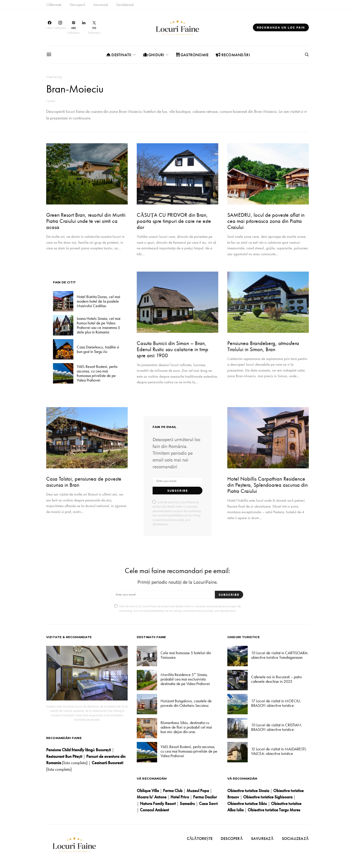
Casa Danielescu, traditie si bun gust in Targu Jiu (98, 349)
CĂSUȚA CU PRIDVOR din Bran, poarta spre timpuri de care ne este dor (174, 221)
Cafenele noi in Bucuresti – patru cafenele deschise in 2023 (276, 679)
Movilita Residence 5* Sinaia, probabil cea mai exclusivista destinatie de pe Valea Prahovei (185, 679)
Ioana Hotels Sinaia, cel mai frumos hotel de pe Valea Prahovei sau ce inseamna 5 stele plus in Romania (99, 325)
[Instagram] (60, 27)
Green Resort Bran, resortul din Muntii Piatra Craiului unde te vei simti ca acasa (86, 221)
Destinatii (119, 55)
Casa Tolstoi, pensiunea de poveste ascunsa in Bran (84, 482)
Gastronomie (192, 55)
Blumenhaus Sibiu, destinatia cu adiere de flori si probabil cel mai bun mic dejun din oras (186, 727)
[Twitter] (94, 27)
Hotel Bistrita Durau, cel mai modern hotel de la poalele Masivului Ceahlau (98, 301)
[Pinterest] (73, 27)
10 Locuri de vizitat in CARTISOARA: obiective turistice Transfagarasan (280, 655)
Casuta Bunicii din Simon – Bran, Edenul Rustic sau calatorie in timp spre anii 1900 (173, 349)
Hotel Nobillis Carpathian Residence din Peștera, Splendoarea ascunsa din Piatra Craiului (267, 485)
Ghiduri (154, 55)
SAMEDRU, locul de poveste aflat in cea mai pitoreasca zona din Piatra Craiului (266, 221)
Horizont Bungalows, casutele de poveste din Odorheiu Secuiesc (186, 703)
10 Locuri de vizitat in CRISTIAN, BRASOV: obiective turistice (277, 727)
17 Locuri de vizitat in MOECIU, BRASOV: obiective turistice (276, 703)
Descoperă (77, 5)
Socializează (125, 5)
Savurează (101, 5)
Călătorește (54, 5)
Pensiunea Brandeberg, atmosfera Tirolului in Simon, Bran (263, 346)
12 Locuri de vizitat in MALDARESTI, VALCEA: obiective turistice (279, 751)
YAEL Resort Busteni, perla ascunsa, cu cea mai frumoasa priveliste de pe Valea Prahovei (97, 373)
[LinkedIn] (84, 27)
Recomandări (233, 55)
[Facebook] (50, 27)
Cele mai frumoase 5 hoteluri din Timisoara (186, 655)
